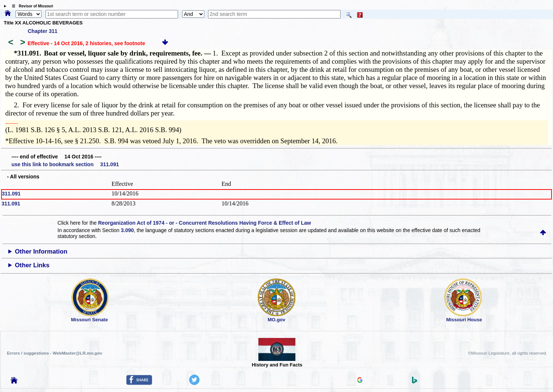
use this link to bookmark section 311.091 (65, 164)
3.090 (128, 230)
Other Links (32, 265)
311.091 (11, 194)
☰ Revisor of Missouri (31, 6)
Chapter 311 (43, 31)
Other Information (41, 252)
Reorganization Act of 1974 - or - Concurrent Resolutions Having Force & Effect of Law (205, 223)
